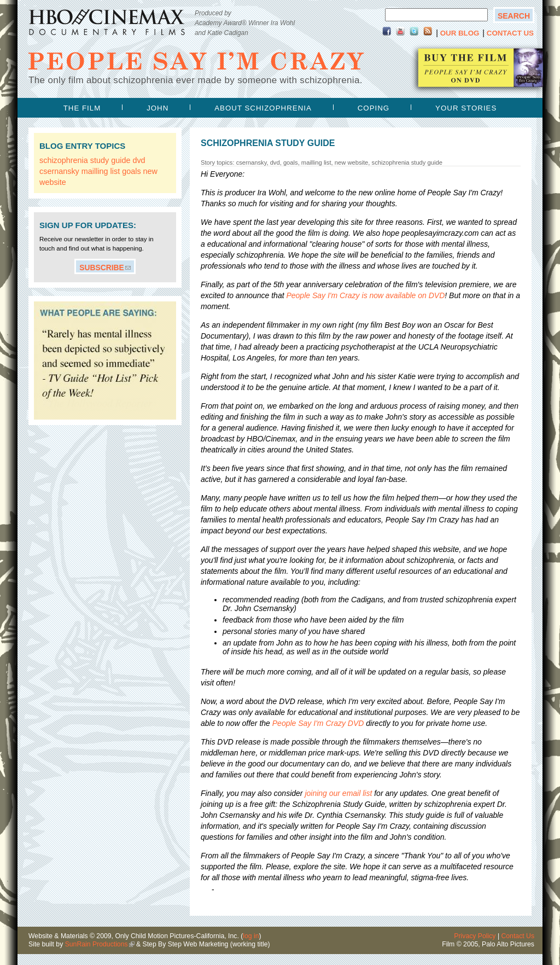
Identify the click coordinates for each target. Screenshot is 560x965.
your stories (466, 108)
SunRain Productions (97, 944)
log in (251, 936)
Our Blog (460, 33)
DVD (318, 723)
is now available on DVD (365, 295)
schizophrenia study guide (85, 160)
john (157, 108)
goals (131, 171)
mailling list (101, 171)
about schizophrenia (263, 108)
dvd (139, 160)
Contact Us (510, 33)
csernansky (59, 171)
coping (374, 108)
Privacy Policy (475, 936)
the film (82, 108)
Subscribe (101, 268)
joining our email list (338, 793)
